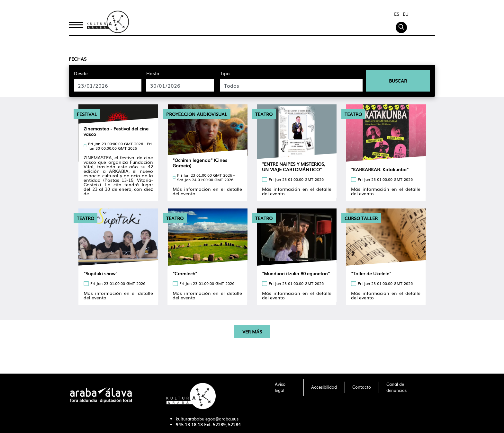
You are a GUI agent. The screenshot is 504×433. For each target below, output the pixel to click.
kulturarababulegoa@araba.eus (207, 419)
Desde (81, 73)
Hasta (153, 73)
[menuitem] (285, 387)
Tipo (225, 73)
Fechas (78, 59)
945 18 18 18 (189, 424)
